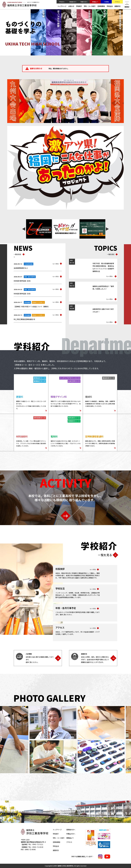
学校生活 (110, 6)
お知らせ (71, 6)
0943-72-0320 (38, 847)
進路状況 (117, 6)
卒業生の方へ (84, 2)
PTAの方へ (62, 2)
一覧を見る (18, 254)
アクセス (117, 2)
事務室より (95, 2)
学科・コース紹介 (90, 6)
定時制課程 (101, 6)
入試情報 (106, 2)
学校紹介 (79, 6)
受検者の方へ (73, 2)
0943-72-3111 (38, 844)
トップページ (62, 6)
